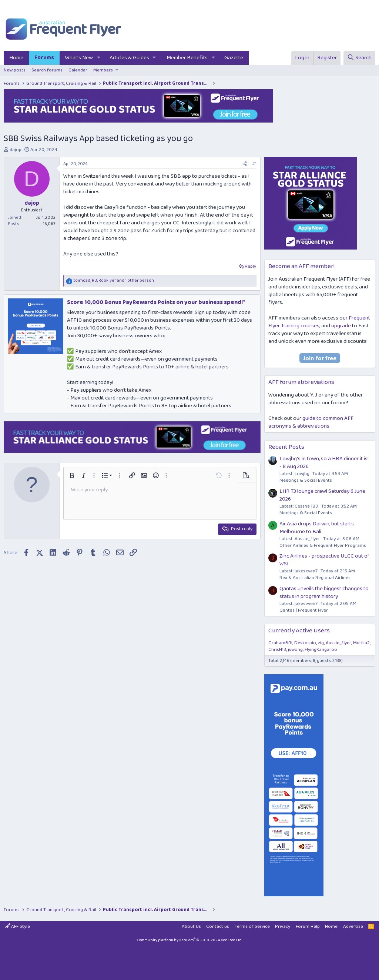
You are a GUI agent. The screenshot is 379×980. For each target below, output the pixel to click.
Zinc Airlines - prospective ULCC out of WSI (325, 560)
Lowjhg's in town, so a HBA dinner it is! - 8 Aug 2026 (324, 463)
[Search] (359, 58)
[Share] (245, 164)
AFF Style (18, 927)
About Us (191, 927)
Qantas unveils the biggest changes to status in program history (324, 593)
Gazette (234, 58)
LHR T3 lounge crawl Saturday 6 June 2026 (322, 495)
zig (321, 643)
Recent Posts (286, 447)
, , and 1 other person (114, 281)
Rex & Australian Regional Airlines (315, 578)
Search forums (47, 70)
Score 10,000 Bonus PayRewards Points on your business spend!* (156, 302)
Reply (250, 266)
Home (16, 58)
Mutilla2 (361, 643)
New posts (15, 70)
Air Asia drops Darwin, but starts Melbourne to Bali (317, 528)
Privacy (283, 927)
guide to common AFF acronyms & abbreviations (311, 422)
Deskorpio (305, 643)
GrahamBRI (280, 643)
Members (103, 70)
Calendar (78, 70)
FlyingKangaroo (321, 650)
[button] (99, 58)
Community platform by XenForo (189, 940)
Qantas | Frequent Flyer (304, 610)
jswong (295, 650)
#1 (254, 164)
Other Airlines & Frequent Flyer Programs (323, 546)
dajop (16, 150)
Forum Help (308, 927)
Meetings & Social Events (306, 480)
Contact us (218, 927)
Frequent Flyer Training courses (319, 322)
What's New (79, 58)
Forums (44, 58)
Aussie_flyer (338, 643)
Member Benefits (187, 58)
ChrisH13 (277, 650)
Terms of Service (252, 927)
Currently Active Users (299, 631)
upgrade (341, 326)
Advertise (353, 927)
